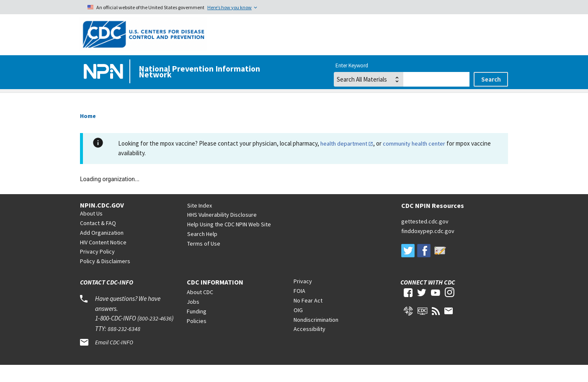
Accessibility (309, 346)
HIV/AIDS (179, 101)
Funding (197, 328)
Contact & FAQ (98, 240)
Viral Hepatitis (283, 101)
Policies (197, 338)
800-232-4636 (155, 335)
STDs (382, 101)
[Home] (105, 72)
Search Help (202, 251)
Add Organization (102, 249)
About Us (91, 230)
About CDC (200, 309)
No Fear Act (308, 317)
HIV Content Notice (103, 259)
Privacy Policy (97, 268)
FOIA (299, 308)
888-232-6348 (124, 346)
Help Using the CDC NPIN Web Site (229, 241)
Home (93, 101)
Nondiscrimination (316, 336)
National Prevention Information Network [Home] (199, 72)
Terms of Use (204, 260)
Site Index (200, 222)
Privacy (303, 298)
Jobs (193, 318)
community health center (414, 160)
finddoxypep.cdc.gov (428, 248)
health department (344, 160)
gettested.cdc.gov (425, 238)
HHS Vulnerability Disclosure (222, 231)
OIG (298, 327)
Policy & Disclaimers (105, 278)
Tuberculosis (479, 101)
